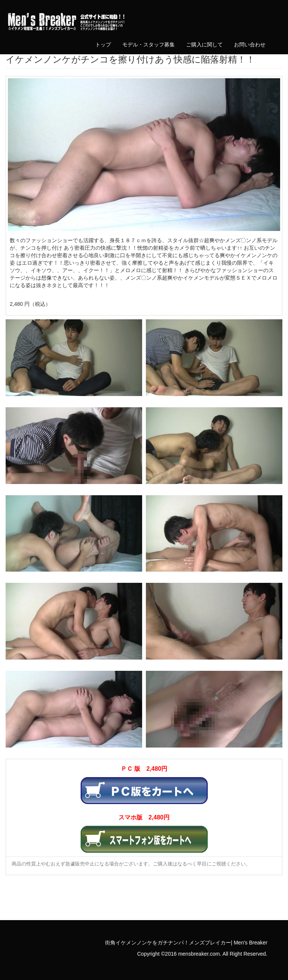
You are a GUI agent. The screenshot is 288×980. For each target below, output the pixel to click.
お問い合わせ (250, 45)
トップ (103, 45)
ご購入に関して (204, 45)
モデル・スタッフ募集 (148, 45)
